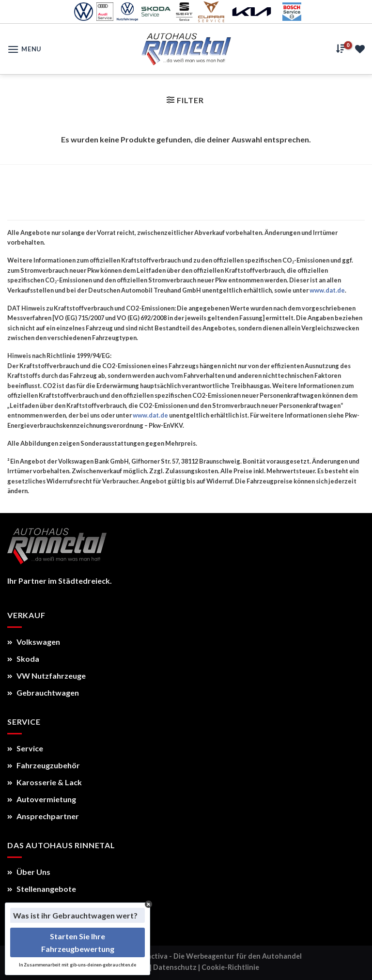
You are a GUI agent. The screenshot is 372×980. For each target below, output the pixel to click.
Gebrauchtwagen (43, 692)
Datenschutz (175, 967)
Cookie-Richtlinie (230, 967)
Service (25, 748)
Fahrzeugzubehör (44, 765)
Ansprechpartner (43, 816)
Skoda (23, 659)
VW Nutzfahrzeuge (46, 676)
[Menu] (24, 49)
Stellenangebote (42, 889)
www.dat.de (327, 290)
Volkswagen (34, 642)
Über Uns (29, 872)
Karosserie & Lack (45, 782)
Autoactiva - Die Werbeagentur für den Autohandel (216, 956)
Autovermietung (42, 799)
